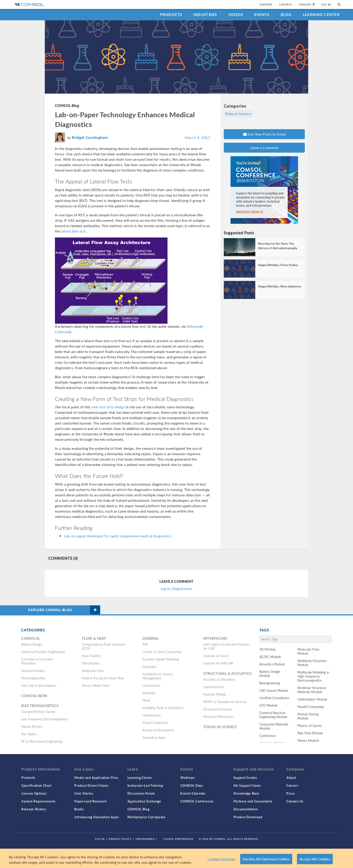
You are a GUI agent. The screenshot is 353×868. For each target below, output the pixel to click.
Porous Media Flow (96, 685)
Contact (286, 4)
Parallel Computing (311, 707)
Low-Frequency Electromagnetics (45, 719)
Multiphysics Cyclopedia (146, 817)
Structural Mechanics (218, 717)
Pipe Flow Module (310, 733)
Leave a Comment (264, 148)
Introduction (151, 685)
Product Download (248, 817)
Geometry (149, 667)
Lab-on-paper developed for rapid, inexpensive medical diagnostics (118, 536)
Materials (149, 693)
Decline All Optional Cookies (266, 859)
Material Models (215, 694)
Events (262, 15)
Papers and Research (90, 801)
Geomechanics (214, 687)
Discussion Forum (141, 793)
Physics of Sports (310, 726)
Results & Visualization (158, 730)
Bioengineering (270, 683)
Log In (326, 4)
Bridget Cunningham (90, 137)
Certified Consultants (274, 698)
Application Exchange (144, 801)
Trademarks (145, 839)
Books (79, 809)
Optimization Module (312, 699)
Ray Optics (29, 734)
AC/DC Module (270, 657)
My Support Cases (247, 785)
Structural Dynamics (218, 709)
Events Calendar (193, 793)
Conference (268, 736)
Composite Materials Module (274, 726)
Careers (292, 785)
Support (266, 4)
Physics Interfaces (155, 723)
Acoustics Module (272, 664)
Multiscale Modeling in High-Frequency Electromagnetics (313, 676)
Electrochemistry (33, 671)
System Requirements (38, 801)
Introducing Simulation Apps (96, 817)
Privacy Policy (120, 839)
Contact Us (295, 801)
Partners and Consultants (253, 801)
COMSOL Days (192, 785)
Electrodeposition (34, 678)
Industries (205, 15)
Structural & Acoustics (228, 673)
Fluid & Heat (94, 638)
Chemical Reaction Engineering (43, 652)
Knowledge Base (246, 793)
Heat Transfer (92, 656)
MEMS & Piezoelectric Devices (225, 702)
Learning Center (321, 15)
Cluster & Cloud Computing (162, 652)
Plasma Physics (32, 726)
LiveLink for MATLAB (218, 663)
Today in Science (238, 114)
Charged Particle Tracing (38, 712)
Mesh (146, 700)
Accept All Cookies (315, 859)
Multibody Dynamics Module (312, 663)
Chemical (31, 638)
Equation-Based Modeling (161, 659)
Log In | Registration (176, 589)
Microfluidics (91, 663)
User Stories (84, 793)
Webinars (188, 778)
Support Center (245, 778)
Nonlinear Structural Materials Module (312, 690)
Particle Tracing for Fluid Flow (103, 678)
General (151, 638)
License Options (34, 793)
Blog (286, 15)
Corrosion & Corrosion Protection (37, 661)
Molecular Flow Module (308, 651)
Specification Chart (36, 785)
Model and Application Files (96, 778)
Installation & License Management (157, 676)
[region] (176, 858)
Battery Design (32, 644)
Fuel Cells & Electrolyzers (39, 685)
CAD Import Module (274, 690)
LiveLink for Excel (216, 656)
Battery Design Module (270, 674)
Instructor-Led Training (145, 785)
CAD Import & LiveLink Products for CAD (226, 646)
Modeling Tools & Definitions (163, 708)
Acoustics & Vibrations (219, 679)
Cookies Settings (221, 859)
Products (171, 15)
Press (291, 793)
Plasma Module (308, 740)
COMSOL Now (34, 696)
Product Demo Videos (91, 785)
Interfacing (215, 638)
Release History (34, 809)
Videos (236, 15)
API (145, 644)
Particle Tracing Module (308, 716)
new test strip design (108, 407)
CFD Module (268, 705)
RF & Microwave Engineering (42, 741)
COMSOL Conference (197, 801)
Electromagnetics (40, 706)
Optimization (152, 715)
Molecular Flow (93, 671)
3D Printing (267, 649)
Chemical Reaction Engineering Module (273, 715)
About (291, 778)
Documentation (246, 809)
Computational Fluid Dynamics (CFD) (104, 646)
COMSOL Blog (67, 105)
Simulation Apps (154, 737)
